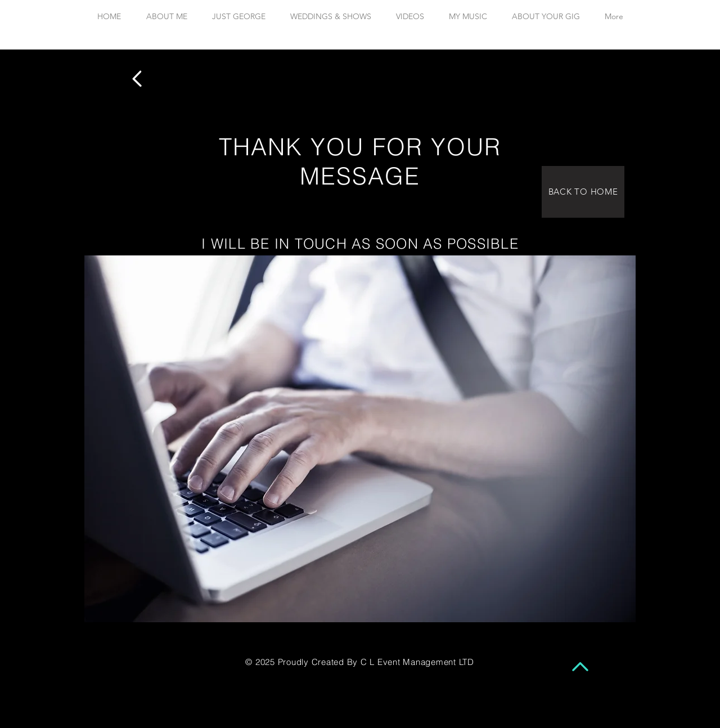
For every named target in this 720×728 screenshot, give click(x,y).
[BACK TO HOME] (583, 192)
